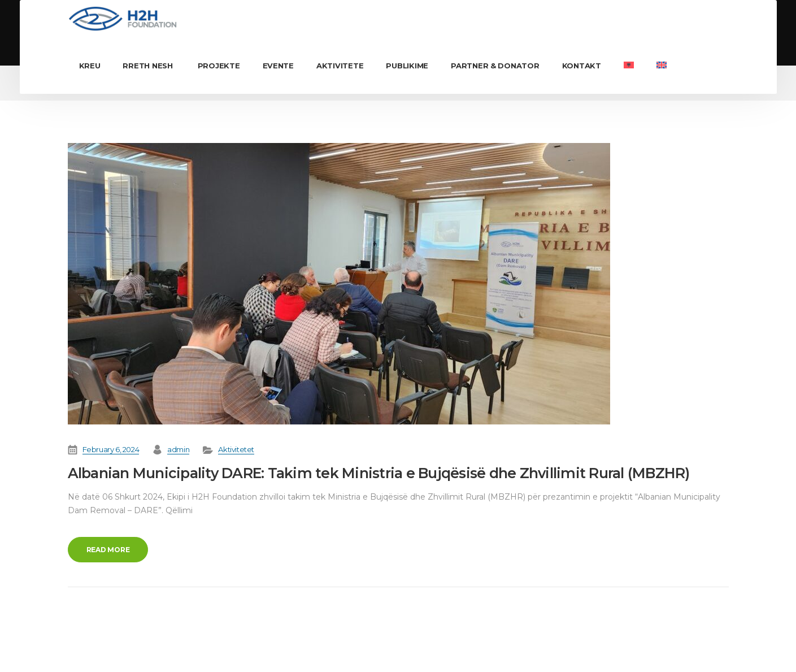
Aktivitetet (236, 449)
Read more (108, 550)
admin (178, 449)
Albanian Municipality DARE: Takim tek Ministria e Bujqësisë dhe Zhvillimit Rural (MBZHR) (379, 473)
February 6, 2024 (111, 449)
